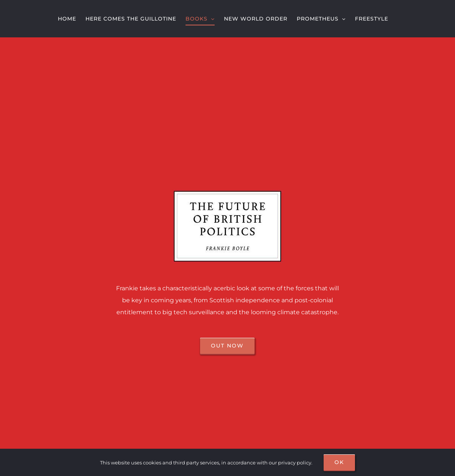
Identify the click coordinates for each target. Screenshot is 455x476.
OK (339, 462)
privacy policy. (295, 463)
